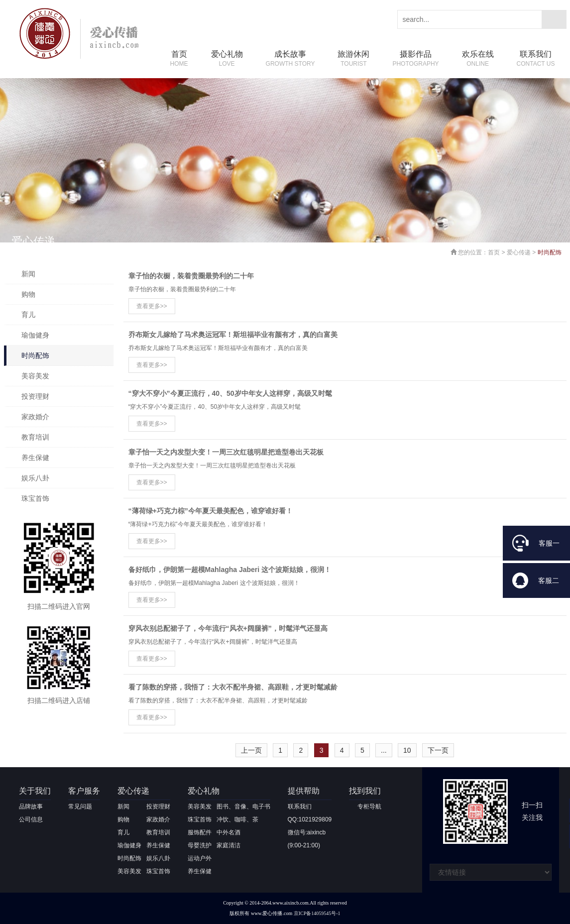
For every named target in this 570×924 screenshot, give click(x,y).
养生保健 (35, 458)
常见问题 (80, 807)
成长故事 (290, 59)
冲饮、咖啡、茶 (237, 819)
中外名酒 (228, 832)
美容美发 (35, 376)
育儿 (28, 315)
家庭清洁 (228, 845)
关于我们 (35, 791)
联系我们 (536, 59)
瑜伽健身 (35, 335)
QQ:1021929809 (310, 819)
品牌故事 (31, 807)
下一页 (438, 750)
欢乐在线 (478, 59)
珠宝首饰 (35, 498)
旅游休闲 (353, 59)
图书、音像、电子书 (243, 807)
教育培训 (35, 437)
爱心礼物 (227, 59)
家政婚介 (35, 417)
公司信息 (31, 819)
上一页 (251, 750)
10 (407, 750)
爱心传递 (519, 252)
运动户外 (200, 858)
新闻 (28, 274)
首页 (179, 59)
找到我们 (365, 791)
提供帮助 (304, 791)
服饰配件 (200, 832)
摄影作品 (415, 59)
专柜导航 (369, 807)
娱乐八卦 (35, 478)
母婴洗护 (200, 845)
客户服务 (84, 791)
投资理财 (35, 396)
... (384, 750)
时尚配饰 (35, 355)
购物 (28, 294)
